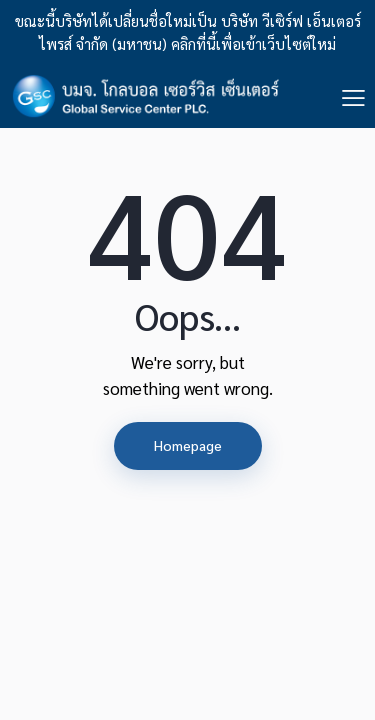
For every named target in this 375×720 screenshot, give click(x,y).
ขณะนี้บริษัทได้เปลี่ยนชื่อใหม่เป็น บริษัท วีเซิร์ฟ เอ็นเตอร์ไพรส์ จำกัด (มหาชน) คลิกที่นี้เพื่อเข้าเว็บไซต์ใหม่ (188, 32)
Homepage (188, 445)
